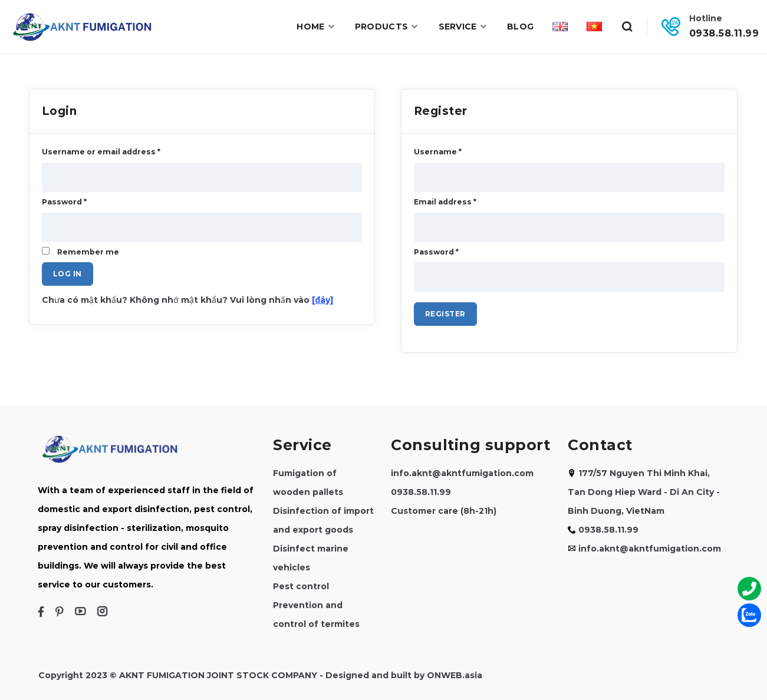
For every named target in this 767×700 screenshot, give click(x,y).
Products (387, 27)
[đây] (323, 300)
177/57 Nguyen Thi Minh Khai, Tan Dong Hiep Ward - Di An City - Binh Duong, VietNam (644, 492)
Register (445, 314)
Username (438, 152)
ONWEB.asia (455, 675)
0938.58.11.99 (724, 33)
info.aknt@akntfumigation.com (462, 473)
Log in (68, 274)
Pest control (301, 586)
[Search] (627, 27)
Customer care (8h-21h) (444, 511)
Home (316, 27)
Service (463, 27)
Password (436, 252)
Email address (445, 202)
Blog (520, 27)
